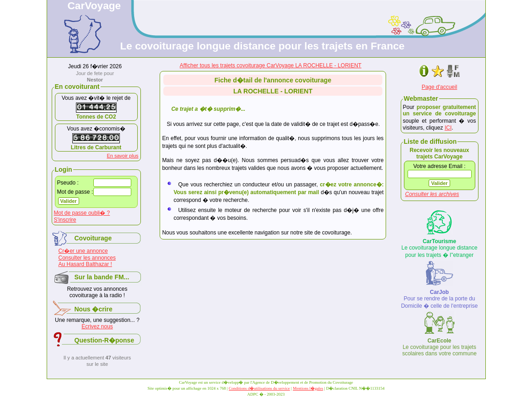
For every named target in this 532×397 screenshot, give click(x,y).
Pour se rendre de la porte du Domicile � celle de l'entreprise (440, 299)
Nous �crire (94, 309)
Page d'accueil (440, 87)
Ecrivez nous (97, 326)
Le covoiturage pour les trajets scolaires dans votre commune (439, 347)
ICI (448, 128)
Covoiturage (93, 238)
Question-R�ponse (105, 340)
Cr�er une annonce (83, 251)
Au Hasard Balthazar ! (85, 264)
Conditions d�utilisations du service (259, 388)
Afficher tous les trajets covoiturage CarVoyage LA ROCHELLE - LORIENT (271, 65)
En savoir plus (122, 156)
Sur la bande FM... (102, 277)
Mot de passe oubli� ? (82, 213)
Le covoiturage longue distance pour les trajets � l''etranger (439, 248)
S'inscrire (65, 220)
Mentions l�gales (308, 388)
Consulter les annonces (87, 258)
